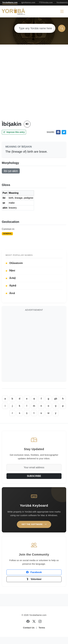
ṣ (27, 413)
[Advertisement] (33, 86)
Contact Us (29, 628)
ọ (56, 406)
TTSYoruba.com (46, 3)
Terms (42, 628)
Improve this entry (14, 132)
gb (56, 399)
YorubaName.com (10, 3)
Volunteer (34, 579)
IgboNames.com (28, 3)
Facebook (34, 572)
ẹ (34, 399)
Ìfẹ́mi (10, 271)
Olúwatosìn (14, 263)
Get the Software (34, 524)
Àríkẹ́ (11, 278)
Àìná (10, 293)
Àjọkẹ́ (11, 286)
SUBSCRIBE (34, 476)
